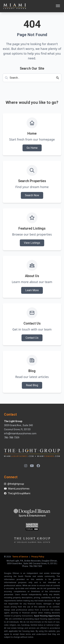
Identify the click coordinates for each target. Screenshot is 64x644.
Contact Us (32, 338)
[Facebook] (38, 466)
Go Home (32, 148)
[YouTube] (32, 466)
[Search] (59, 78)
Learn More (32, 290)
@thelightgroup (14, 484)
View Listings (32, 243)
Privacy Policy (38, 557)
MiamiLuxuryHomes (17, 489)
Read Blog (32, 385)
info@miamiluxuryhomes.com (20, 433)
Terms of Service (20, 557)
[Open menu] (58, 6)
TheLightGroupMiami (17, 493)
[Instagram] (26, 466)
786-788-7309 (12, 438)
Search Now (32, 195)
